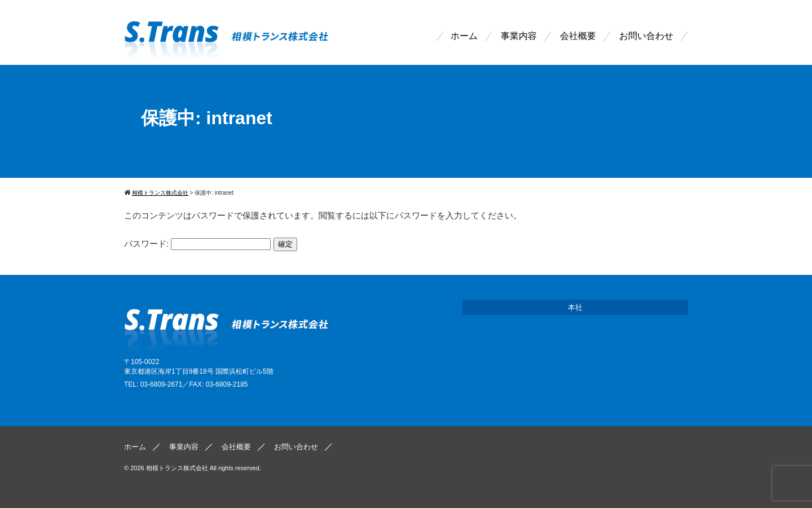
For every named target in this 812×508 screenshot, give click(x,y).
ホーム (464, 36)
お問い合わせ (646, 36)
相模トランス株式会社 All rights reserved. (204, 468)
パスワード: (197, 244)
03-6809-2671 (162, 384)
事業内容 (519, 36)
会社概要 (578, 36)
